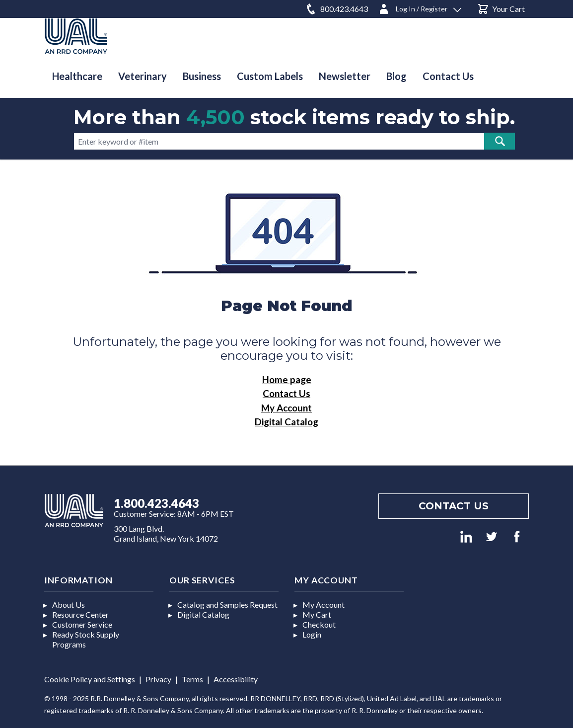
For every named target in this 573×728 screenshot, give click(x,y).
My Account (286, 408)
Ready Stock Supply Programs (86, 639)
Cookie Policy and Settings (90, 679)
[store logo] (76, 36)
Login (312, 634)
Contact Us (286, 393)
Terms (192, 679)
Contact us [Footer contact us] (454, 506)
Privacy (158, 679)
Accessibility (236, 679)
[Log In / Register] (420, 7)
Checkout (319, 624)
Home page (287, 379)
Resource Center (80, 614)
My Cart (317, 614)
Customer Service (82, 624)
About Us (69, 605)
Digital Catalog (286, 422)
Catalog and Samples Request (227, 605)
